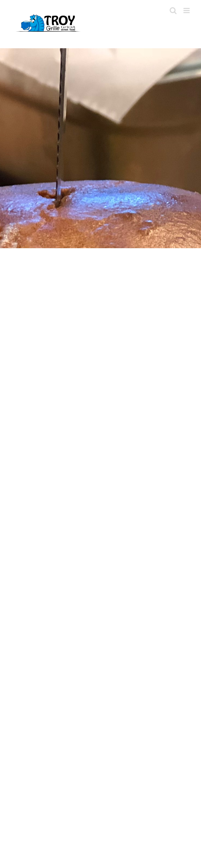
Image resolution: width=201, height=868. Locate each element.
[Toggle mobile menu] (187, 11)
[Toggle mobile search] (173, 11)
